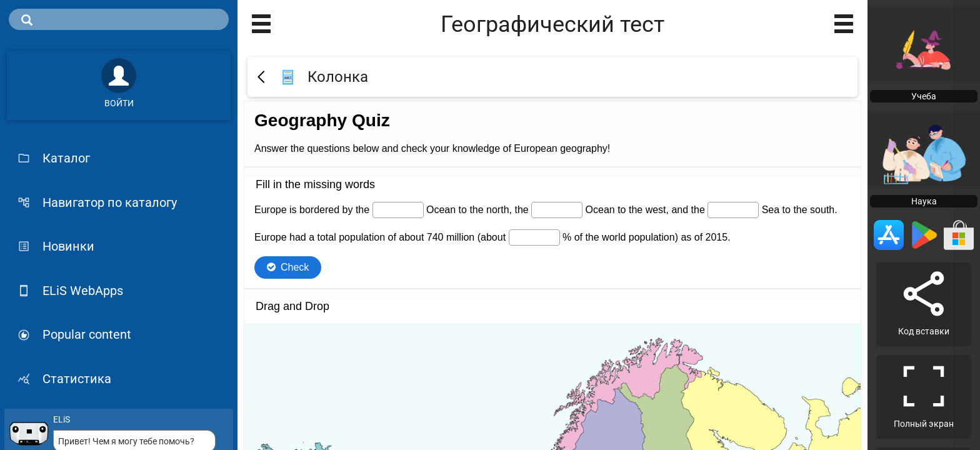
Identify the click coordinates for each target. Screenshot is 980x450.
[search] (119, 19)
